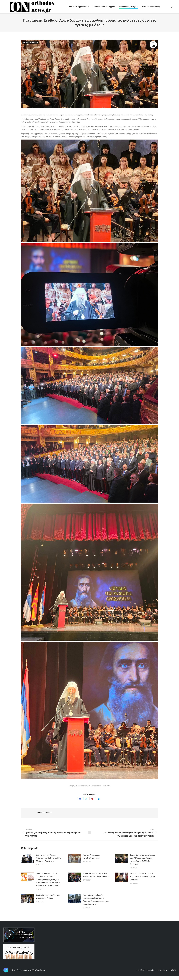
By (96, 790)
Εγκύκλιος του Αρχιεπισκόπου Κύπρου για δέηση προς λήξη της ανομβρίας (143, 881)
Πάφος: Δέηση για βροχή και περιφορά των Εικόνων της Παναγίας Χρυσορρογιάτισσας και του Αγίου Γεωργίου (96, 904)
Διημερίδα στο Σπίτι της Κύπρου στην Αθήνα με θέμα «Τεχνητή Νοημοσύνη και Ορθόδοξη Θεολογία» (143, 864)
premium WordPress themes (36, 974)
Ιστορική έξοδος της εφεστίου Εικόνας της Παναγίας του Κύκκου (96, 879)
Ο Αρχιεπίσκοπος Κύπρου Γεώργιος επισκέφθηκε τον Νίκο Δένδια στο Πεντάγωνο (48, 862)
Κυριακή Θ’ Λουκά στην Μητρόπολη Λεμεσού (92, 861)
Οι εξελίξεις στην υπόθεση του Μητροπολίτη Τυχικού (48, 901)
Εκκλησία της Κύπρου (30, 47)
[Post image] (27, 863)
